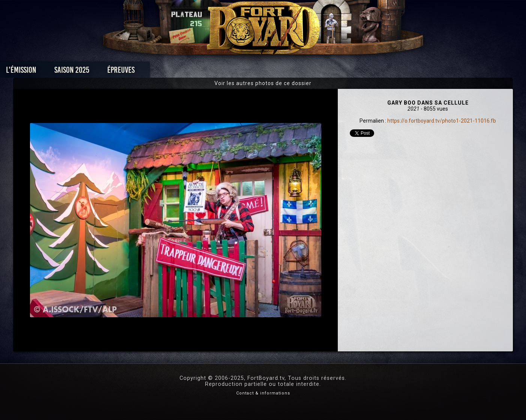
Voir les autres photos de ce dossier (263, 83)
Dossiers (315, 72)
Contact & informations (263, 393)
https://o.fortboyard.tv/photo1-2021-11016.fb (442, 121)
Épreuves (195, 72)
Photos (237, 72)
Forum (355, 72)
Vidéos (275, 72)
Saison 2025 (146, 72)
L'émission (95, 72)
